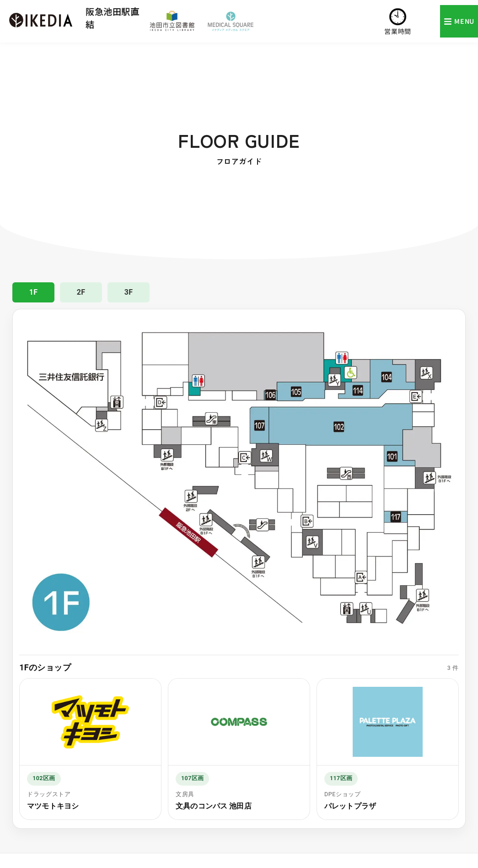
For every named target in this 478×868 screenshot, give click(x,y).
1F (34, 292)
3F (129, 292)
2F (81, 292)
